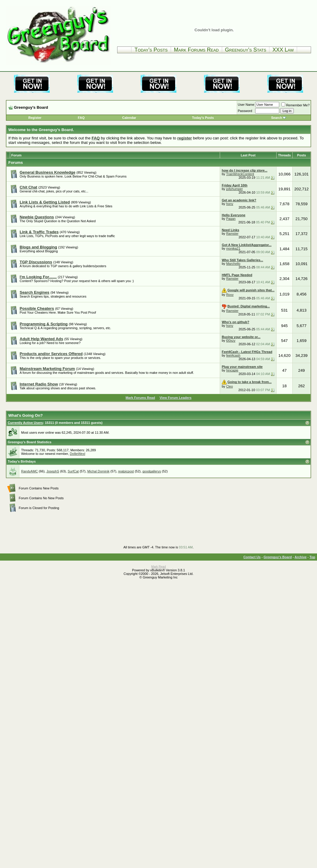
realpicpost (126, 471)
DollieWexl (78, 454)
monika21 (233, 248)
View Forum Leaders (175, 398)
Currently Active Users (25, 423)
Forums (16, 162)
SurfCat (73, 471)
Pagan (231, 219)
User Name (246, 105)
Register (35, 118)
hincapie (232, 370)
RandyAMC (29, 471)
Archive (301, 557)
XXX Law (283, 50)
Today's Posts (151, 50)
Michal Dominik (99, 471)
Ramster (232, 234)
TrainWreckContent (240, 174)
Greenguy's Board (278, 557)
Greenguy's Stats (246, 50)
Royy (230, 295)
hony (230, 204)
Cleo (229, 386)
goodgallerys (152, 471)
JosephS (53, 471)
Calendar (129, 118)
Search (277, 118)
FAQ (81, 118)
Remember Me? (295, 105)
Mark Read (159, 567)
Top (312, 557)
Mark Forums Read (196, 50)
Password (245, 111)
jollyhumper (234, 189)
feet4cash (233, 355)
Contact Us (252, 557)
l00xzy (231, 340)
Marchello (233, 264)
